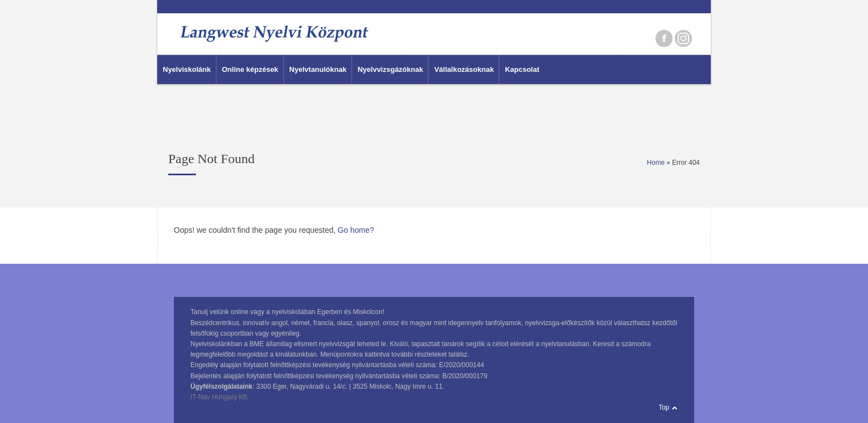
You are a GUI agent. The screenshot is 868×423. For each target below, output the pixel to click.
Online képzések (250, 69)
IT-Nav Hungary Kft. (219, 397)
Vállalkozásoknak (464, 69)
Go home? (356, 230)
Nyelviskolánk (187, 69)
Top (664, 408)
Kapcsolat (522, 69)
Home (656, 163)
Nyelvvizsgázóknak (391, 69)
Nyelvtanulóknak (318, 69)
